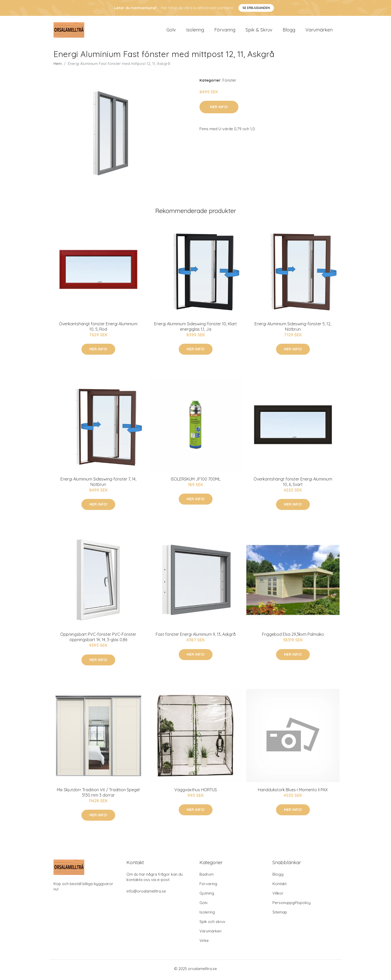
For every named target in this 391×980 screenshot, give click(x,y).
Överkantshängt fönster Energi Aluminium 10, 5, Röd (98, 329)
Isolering (195, 31)
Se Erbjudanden (256, 8)
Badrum (207, 877)
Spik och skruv (212, 924)
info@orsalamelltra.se (146, 894)
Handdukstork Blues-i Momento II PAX (293, 792)
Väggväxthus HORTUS (196, 792)
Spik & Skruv (259, 31)
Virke (204, 943)
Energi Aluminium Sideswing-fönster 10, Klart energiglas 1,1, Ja (195, 329)
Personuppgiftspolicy (292, 905)
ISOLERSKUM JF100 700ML (196, 482)
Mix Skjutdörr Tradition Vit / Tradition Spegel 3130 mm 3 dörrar (98, 795)
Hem (58, 66)
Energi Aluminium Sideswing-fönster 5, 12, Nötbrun (293, 329)
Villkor (278, 896)
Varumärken (319, 31)
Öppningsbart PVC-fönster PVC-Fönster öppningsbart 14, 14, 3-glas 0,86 (98, 640)
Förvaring (225, 31)
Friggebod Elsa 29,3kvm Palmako (293, 637)
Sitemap (280, 915)
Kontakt (279, 886)
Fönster (229, 83)
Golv (171, 31)
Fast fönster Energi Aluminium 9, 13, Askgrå (196, 637)
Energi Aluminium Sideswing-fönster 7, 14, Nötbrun (98, 484)
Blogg (289, 31)
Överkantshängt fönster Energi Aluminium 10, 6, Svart (293, 484)
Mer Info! (219, 109)
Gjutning (207, 896)
